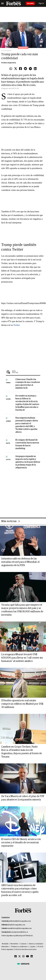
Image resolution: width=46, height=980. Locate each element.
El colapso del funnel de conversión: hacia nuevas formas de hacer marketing (27, 444)
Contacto (23, 944)
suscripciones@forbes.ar (20, 932)
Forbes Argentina (9, 63)
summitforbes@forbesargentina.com (19, 928)
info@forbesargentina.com (16, 925)
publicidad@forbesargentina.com (20, 921)
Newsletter (14, 944)
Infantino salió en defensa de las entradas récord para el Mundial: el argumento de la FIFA (20, 562)
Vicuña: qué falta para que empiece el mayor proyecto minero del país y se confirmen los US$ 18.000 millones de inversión (22, 610)
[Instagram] (23, 956)
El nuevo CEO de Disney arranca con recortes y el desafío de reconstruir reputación (21, 843)
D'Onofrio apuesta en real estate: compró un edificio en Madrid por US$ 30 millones (22, 704)
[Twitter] (20, 956)
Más (26, 372)
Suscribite (30, 3)
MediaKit (5, 944)
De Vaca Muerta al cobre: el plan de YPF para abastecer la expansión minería (23, 798)
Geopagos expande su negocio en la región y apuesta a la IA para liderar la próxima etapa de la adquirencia (28, 462)
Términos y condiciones (19, 947)
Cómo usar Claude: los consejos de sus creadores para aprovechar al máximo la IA (28, 384)
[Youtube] (28, 956)
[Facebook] (16, 956)
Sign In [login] (41, 3)
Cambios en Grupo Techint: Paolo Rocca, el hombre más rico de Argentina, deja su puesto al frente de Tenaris (22, 752)
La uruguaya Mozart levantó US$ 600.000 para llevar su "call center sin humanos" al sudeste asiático (22, 658)
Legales (33, 947)
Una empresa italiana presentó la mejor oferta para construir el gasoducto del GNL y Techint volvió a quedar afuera (27, 425)
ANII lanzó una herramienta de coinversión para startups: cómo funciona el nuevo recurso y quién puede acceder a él (20, 890)
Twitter (16, 325)
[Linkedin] (32, 956)
